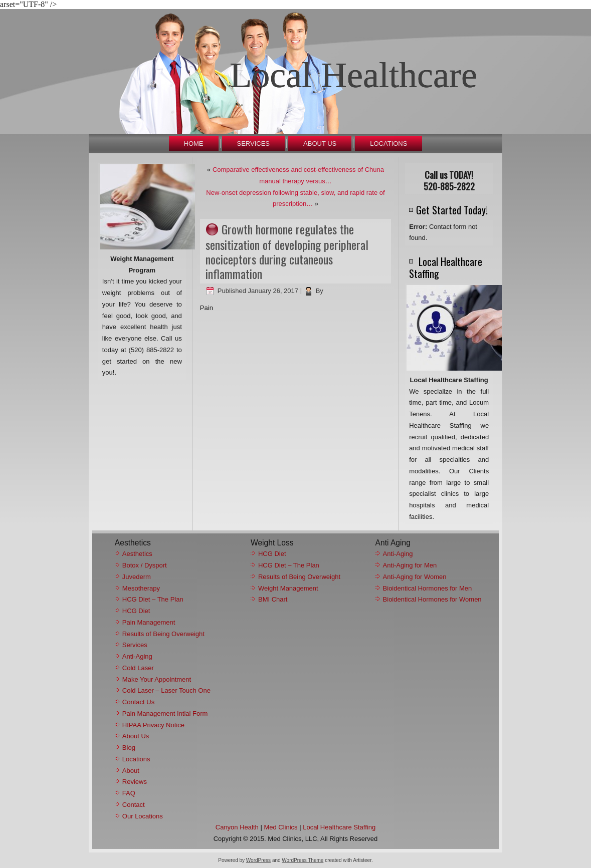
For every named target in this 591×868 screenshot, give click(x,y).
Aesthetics (137, 554)
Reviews (135, 782)
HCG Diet (136, 611)
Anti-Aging (137, 656)
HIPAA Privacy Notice (153, 725)
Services (254, 143)
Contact (134, 805)
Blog (129, 748)
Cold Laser (138, 668)
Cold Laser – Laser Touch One (166, 690)
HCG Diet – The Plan (153, 599)
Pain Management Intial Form (165, 713)
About (131, 771)
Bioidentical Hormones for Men (428, 588)
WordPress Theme (303, 860)
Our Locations (143, 816)
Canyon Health (237, 827)
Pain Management (149, 622)
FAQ (129, 793)
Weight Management (288, 588)
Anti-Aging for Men (410, 565)
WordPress (258, 860)
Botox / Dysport (145, 565)
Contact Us (138, 702)
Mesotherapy (141, 588)
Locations (388, 143)
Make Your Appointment (157, 679)
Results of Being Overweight (163, 634)
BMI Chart (273, 599)
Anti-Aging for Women (415, 577)
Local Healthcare (353, 75)
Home (194, 143)
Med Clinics (280, 827)
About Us (320, 143)
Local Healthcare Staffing (339, 827)
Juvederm (137, 577)
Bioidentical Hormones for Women (432, 599)
